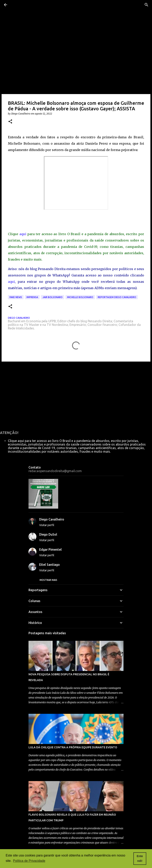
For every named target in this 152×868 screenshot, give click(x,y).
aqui (23, 234)
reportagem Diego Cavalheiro (117, 297)
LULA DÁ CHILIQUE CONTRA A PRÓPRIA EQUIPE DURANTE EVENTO (73, 747)
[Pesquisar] (146, 5)
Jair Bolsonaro (53, 297)
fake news (16, 297)
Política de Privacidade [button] (29, 861)
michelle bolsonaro (80, 297)
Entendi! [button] (140, 858)
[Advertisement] (76, 395)
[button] (10, 122)
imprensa (32, 297)
